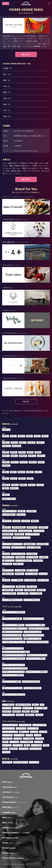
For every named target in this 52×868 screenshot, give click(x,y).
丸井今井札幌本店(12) (9, 514)
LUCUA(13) (6, 554)
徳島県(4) (6, 478)
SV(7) (42, 705)
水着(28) (27, 745)
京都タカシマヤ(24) (8, 561)
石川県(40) (22, 452)
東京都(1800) (7, 446)
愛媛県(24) (22, 478)
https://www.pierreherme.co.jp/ (26, 151)
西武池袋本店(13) (32, 527)
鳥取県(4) (6, 472)
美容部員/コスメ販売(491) (23, 705)
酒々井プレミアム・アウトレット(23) (33, 635)
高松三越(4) (6, 580)
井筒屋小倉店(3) (32, 587)
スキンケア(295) (7, 735)
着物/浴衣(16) (13, 749)
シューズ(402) (39, 738)
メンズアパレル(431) (25, 725)
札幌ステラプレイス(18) (9, 511)
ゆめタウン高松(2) (43, 580)
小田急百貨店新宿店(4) (19, 527)
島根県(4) (13, 472)
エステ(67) (29, 735)
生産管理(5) (26, 711)
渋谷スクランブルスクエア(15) (21, 538)
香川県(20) (14, 478)
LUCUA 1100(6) (7, 564)
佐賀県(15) (15, 485)
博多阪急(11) (19, 590)
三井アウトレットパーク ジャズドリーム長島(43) (16, 652)
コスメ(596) (43, 732)
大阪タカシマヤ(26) (8, 557)
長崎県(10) (23, 485)
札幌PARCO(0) (21, 514)
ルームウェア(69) (37, 745)
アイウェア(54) (14, 742)
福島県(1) (45, 436)
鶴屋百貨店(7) (41, 590)
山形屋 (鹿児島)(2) (30, 590)
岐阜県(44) (14, 456)
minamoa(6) (43, 574)
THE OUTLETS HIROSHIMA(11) (31, 682)
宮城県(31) (21, 436)
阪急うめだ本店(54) (32, 557)
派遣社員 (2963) (7, 762)
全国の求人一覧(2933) (9, 499)
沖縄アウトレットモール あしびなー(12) (14, 694)
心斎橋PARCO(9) (18, 564)
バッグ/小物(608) (28, 738)
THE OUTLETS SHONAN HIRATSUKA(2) (37, 642)
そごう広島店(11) (20, 570)
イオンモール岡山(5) (31, 574)
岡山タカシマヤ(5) (8, 570)
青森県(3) (6, 436)
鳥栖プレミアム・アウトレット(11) (12, 688)
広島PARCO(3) (19, 574)
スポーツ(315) (7, 745)
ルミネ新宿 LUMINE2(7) (25, 531)
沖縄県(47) (6, 495)
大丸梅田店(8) (44, 557)
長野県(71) (6, 456)
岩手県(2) (13, 436)
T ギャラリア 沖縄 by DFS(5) (32, 600)
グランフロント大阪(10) (18, 554)
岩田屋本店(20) (21, 587)
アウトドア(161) (18, 745)
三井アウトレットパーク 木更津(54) (39, 628)
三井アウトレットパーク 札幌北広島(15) (14, 612)
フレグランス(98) (19, 735)
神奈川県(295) (16, 446)
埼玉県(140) (31, 442)
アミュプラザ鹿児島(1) (9, 593)
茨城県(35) (6, 442)
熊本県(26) (32, 485)
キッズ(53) (38, 735)
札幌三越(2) (22, 511)
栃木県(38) (14, 442)
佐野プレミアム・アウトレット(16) (12, 632)
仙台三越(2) (16, 521)
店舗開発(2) (35, 711)
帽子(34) (5, 742)
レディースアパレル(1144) (10, 725)
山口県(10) (38, 472)
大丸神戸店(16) (38, 561)
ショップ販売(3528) (8, 705)
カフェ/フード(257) (36, 749)
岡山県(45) (21, 472)
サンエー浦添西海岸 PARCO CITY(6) (12, 600)
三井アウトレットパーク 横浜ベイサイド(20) (15, 628)
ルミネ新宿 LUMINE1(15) (10, 531)
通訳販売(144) (30, 715)
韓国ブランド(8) (24, 732)
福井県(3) (30, 452)
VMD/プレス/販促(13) (41, 708)
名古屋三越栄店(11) (43, 544)
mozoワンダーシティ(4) (18, 547)
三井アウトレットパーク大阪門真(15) (13, 675)
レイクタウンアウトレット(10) (32, 632)
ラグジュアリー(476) (9, 728)
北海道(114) (6, 429)
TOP (4, 411)
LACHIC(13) (6, 547)
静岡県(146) (23, 456)
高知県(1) (30, 478)
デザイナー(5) (7, 708)
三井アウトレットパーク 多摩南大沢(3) (13, 625)
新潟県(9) (6, 452)
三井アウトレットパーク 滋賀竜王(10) (37, 672)
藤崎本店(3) (35, 521)
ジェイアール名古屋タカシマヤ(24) (12, 544)
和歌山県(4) (6, 465)
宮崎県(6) (6, 488)
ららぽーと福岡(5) (23, 593)
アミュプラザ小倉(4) (9, 587)
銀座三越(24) (7, 527)
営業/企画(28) (7, 711)
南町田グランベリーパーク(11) (32, 639)
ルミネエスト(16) (39, 531)
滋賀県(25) (6, 462)
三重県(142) (41, 456)
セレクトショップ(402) (39, 725)
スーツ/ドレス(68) (33, 728)
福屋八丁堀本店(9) (32, 570)
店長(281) (35, 705)
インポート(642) (21, 728)
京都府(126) (15, 462)
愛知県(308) (32, 456)
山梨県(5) (38, 452)
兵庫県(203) (33, 462)
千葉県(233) (40, 442)
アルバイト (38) (34, 762)
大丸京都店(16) (20, 557)
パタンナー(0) (17, 708)
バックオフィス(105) (9, 715)
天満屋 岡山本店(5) (8, 574)
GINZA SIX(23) (7, 538)
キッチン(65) (39, 742)
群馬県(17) (23, 442)
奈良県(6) (41, 462)
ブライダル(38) (24, 749)
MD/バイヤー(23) (28, 708)
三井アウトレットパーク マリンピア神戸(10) (15, 668)
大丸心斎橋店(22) (32, 554)
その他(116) (6, 752)
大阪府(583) (24, 462)
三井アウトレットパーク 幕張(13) (35, 625)
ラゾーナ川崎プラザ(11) (32, 534)
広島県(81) (30, 472)
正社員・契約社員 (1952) (21, 762)
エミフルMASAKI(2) (30, 580)
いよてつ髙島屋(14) (17, 580)
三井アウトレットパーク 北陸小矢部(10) (14, 658)
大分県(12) (40, 485)
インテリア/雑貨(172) (27, 742)
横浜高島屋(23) (19, 534)
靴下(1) (5, 749)
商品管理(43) (16, 711)
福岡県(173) (6, 485)
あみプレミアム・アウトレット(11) (12, 639)
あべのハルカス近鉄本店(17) (24, 561)
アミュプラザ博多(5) (36, 593)
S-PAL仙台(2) (26, 521)
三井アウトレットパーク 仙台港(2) (12, 619)
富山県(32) (14, 452)
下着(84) (46, 745)
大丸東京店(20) (43, 527)
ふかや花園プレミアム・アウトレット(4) (14, 642)
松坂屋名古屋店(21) (29, 544)
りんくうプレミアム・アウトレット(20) (14, 665)
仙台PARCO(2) (7, 521)
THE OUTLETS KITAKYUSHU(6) (32, 688)
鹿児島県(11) (14, 488)
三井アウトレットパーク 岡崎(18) (36, 658)
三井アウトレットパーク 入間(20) (12, 635)
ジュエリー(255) (7, 738)
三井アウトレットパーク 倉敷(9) (12, 682)
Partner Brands (14, 411)
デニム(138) (34, 732)
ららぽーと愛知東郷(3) (34, 547)
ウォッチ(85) (18, 738)
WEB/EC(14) (20, 715)
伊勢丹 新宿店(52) (8, 534)
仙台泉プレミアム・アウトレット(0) (33, 619)
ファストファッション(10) (10, 732)
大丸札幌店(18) (31, 511)
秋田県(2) (30, 436)
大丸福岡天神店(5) (8, 590)
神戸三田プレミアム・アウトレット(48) (14, 672)
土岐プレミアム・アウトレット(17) (37, 655)
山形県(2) (37, 436)
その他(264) (39, 715)
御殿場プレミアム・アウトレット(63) (13, 648)
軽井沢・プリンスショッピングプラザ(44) (14, 655)
